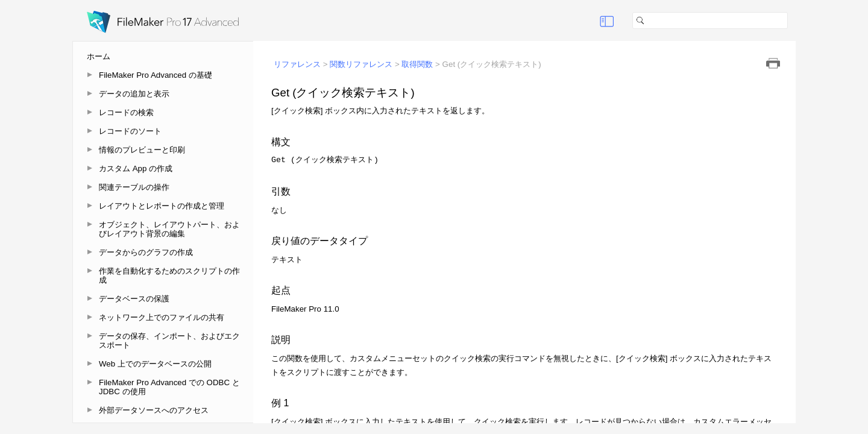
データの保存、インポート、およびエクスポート (169, 341)
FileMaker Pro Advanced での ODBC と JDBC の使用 (169, 387)
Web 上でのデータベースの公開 (155, 364)
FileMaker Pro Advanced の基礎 (156, 75)
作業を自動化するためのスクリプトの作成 (169, 275)
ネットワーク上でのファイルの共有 (162, 317)
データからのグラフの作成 (146, 252)
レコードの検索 (126, 112)
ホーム (99, 56)
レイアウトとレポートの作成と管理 (162, 206)
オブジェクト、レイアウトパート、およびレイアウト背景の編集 (169, 229)
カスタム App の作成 (136, 168)
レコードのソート (130, 131)
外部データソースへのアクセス (154, 410)
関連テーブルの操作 (134, 187)
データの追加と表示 (134, 94)
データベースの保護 (134, 299)
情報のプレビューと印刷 (142, 150)
